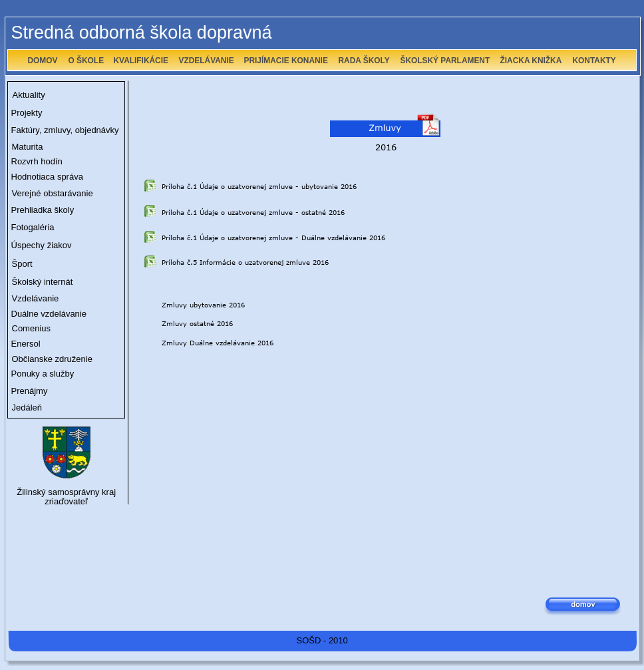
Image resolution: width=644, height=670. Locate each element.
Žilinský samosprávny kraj (66, 492)
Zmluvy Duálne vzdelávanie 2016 (218, 343)
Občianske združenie (52, 359)
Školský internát (43, 282)
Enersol (26, 344)
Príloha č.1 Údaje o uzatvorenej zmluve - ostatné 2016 (253, 212)
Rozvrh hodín (37, 161)
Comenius (32, 328)
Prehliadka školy (43, 210)
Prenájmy (30, 391)
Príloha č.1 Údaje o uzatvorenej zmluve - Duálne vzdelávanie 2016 (273, 238)
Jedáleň (27, 408)
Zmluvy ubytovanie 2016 (203, 305)
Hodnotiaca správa (47, 177)
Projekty (27, 113)
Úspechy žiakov (42, 245)
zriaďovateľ (66, 501)
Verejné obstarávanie (53, 193)
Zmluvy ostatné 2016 (197, 323)
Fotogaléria (33, 227)
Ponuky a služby (43, 374)
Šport (22, 264)
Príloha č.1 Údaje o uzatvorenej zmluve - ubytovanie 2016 (259, 186)
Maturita (28, 147)
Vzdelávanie (36, 298)
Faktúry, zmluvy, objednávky (65, 130)
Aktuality (29, 95)
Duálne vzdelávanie (49, 314)
